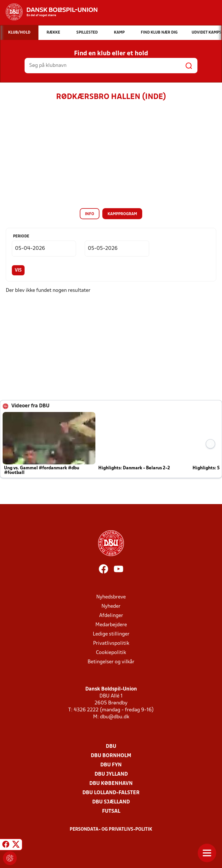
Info (90, 214)
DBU (111, 747)
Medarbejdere (111, 625)
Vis (18, 270)
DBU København (111, 784)
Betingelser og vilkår (111, 662)
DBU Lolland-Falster (111, 793)
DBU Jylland (111, 774)
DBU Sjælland (111, 802)
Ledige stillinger (111, 634)
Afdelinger (111, 616)
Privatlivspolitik (111, 643)
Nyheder (111, 606)
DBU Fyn (111, 765)
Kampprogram (122, 214)
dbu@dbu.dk (115, 717)
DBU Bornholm (111, 756)
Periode (21, 236)
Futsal (111, 811)
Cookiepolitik (111, 653)
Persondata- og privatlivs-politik (111, 829)
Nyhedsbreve (111, 597)
